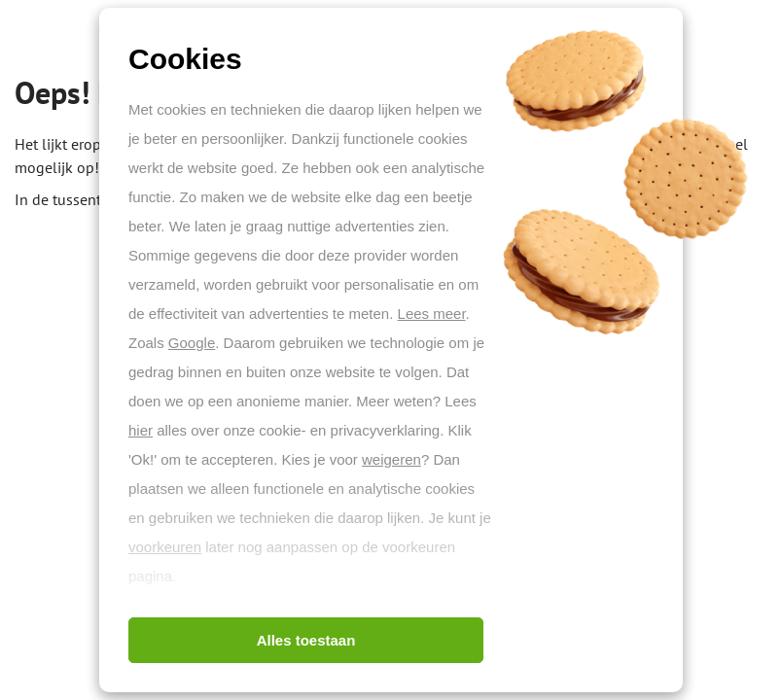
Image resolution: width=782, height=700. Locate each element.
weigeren (391, 459)
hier (141, 430)
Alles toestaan (306, 640)
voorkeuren (165, 547)
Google (192, 343)
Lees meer (432, 314)
